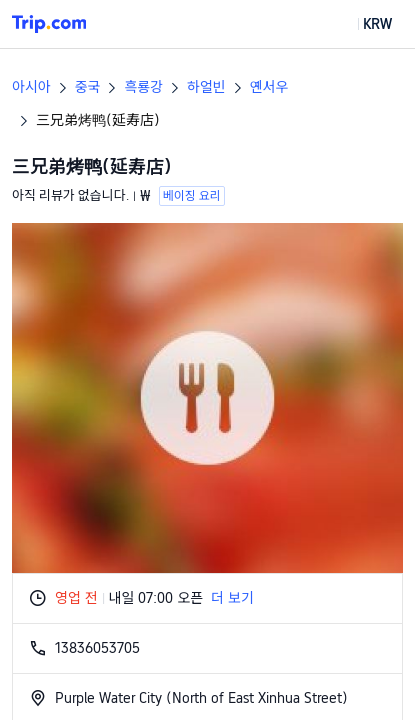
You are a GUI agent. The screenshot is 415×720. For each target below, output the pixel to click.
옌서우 (269, 87)
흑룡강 (143, 87)
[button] (363, 24)
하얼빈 (206, 87)
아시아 (31, 87)
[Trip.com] (49, 24)
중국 (88, 87)
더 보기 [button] (232, 598)
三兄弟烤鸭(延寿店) (98, 120)
